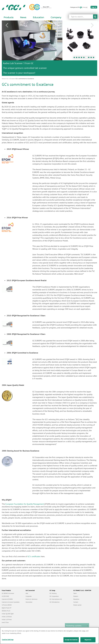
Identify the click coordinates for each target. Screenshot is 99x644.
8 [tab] (92, 58)
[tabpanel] (49, 48)
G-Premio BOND (7, 605)
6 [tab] (87, 58)
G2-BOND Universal (8, 593)
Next (92, 25)
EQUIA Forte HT (7, 608)
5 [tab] (84, 58)
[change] (85, 7)
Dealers (76, 596)
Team (75, 593)
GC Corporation (54, 596)
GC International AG (56, 599)
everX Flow (5, 622)
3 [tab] (80, 58)
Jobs (27, 593)
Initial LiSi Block (7, 617)
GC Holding (53, 593)
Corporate (29, 596)
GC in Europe (10, 79)
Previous (7, 25)
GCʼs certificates (34, 556)
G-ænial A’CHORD (7, 599)
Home (4, 79)
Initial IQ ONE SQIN (8, 614)
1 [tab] (75, 58)
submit (95, 17)
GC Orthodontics (55, 602)
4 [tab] (82, 58)
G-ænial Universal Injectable (11, 602)
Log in (94, 7)
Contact (76, 602)
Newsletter (29, 602)
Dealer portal (77, 605)
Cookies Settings (8, 641)
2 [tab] (77, 58)
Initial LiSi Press (7, 619)
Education (76, 599)
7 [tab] (89, 58)
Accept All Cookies (71, 641)
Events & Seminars (31, 599)
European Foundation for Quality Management (25, 504)
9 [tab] (94, 58)
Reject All (88, 641)
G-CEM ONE (5, 596)
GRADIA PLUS (6, 611)
